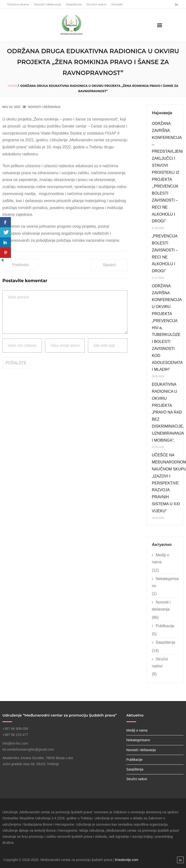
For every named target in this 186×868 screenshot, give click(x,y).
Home (12, 86)
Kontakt (117, 4)
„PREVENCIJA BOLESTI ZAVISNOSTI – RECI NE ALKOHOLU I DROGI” (165, 253)
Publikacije (165, 626)
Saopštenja (74, 4)
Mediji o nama (160, 559)
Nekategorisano (165, 582)
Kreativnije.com (127, 860)
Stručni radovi (97, 4)
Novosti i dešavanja (47, 4)
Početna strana (18, 4)
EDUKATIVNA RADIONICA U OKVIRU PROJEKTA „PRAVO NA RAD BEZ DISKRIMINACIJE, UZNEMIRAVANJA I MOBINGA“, (168, 412)
